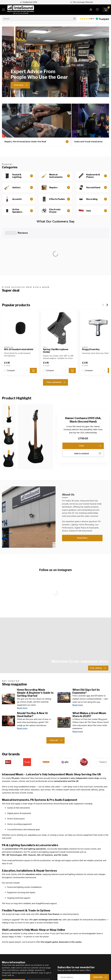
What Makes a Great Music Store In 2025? (89, 667)
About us (61, 961)
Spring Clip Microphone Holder (56, 303)
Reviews (61, 956)
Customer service (14, 935)
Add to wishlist (88, 406)
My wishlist (90, 970)
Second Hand (36, 965)
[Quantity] (27, 323)
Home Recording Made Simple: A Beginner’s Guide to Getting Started (35, 645)
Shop (32, 956)
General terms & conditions (65, 976)
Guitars (33, 961)
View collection (56, 335)
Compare (11, 323)
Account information (94, 956)
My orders (90, 961)
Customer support (66, 965)
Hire (32, 974)
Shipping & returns (66, 970)
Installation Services (39, 970)
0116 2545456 (14, 972)
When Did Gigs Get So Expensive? (86, 644)
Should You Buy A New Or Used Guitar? (33, 667)
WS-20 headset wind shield (19, 302)
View (90, 398)
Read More (82, 490)
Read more (22, 661)
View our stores (39, 935)
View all (56, 693)
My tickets (90, 965)
